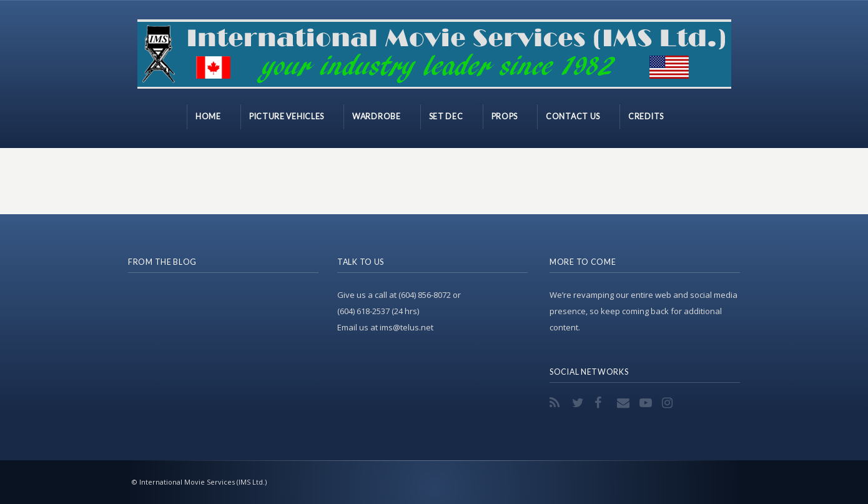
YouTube (647, 403)
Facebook (602, 403)
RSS (557, 403)
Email (624, 403)
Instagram (669, 403)
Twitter (579, 403)
